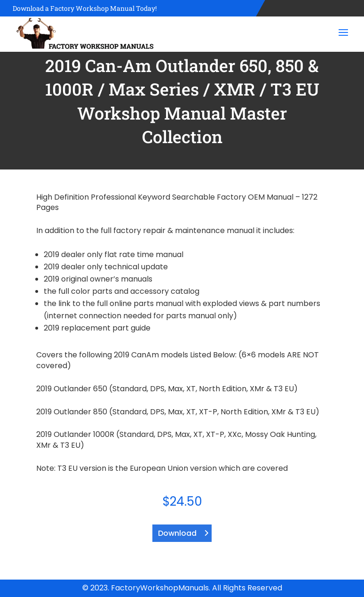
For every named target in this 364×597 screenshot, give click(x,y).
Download (177, 533)
